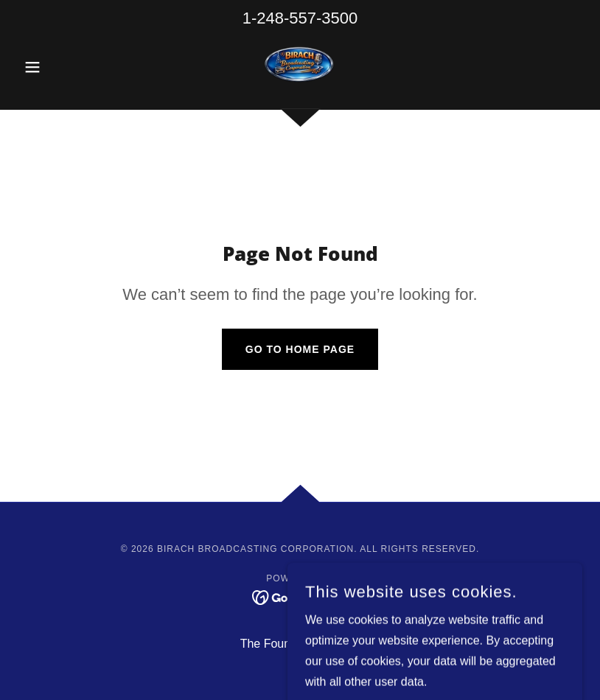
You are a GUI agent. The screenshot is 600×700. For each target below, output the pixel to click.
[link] (300, 66)
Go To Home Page (300, 349)
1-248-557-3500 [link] (300, 18)
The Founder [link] (274, 644)
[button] (60, 67)
